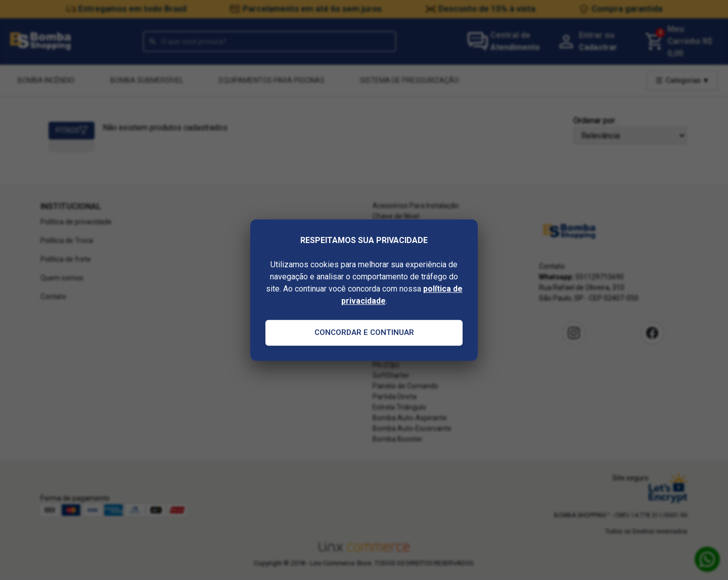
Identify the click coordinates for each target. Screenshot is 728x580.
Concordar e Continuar (364, 332)
